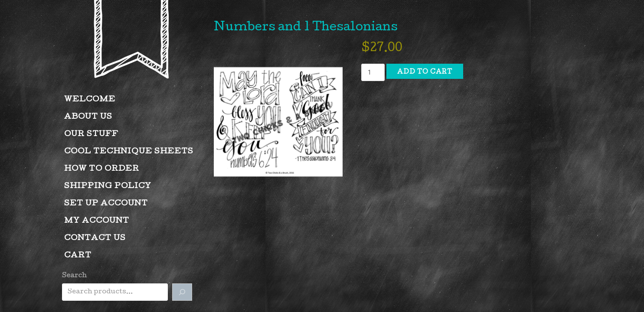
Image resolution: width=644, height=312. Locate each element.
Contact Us (95, 239)
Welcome (90, 100)
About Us (88, 117)
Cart (78, 256)
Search (74, 276)
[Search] (182, 292)
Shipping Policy (108, 187)
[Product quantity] (373, 72)
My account (97, 221)
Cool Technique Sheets (129, 152)
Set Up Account (106, 204)
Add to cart (425, 72)
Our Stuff (91, 135)
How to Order (102, 169)
